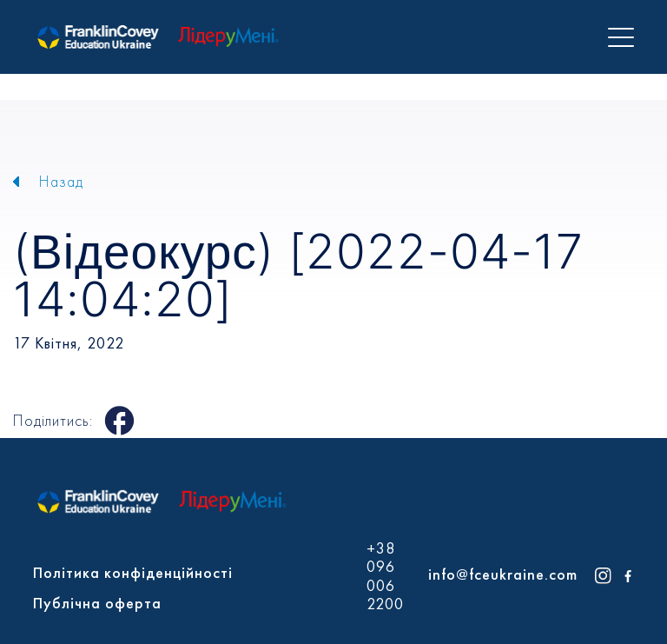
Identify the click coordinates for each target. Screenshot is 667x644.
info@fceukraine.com (503, 574)
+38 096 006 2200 (385, 576)
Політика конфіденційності (133, 572)
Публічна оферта (97, 603)
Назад (61, 181)
